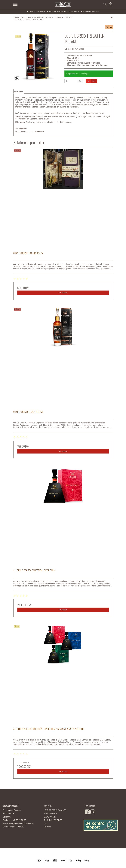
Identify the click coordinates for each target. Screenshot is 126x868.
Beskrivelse (19, 91)
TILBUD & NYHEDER (53, 820)
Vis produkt (63, 293)
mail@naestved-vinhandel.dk (21, 824)
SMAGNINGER (50, 813)
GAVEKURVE (50, 817)
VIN (45, 824)
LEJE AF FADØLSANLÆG (55, 810)
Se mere (47, 827)
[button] (107, 27)
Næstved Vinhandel (63, 854)
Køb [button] (91, 81)
